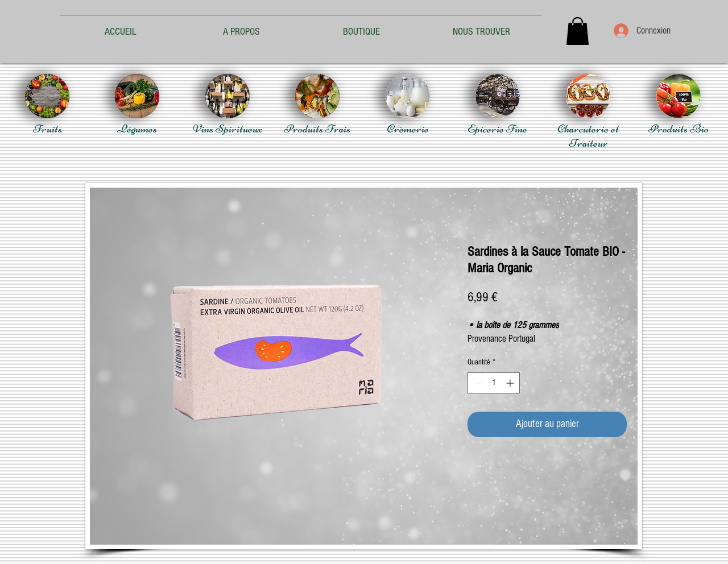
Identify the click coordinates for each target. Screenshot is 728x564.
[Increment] (511, 383)
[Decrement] (476, 383)
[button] (578, 31)
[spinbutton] (494, 383)
